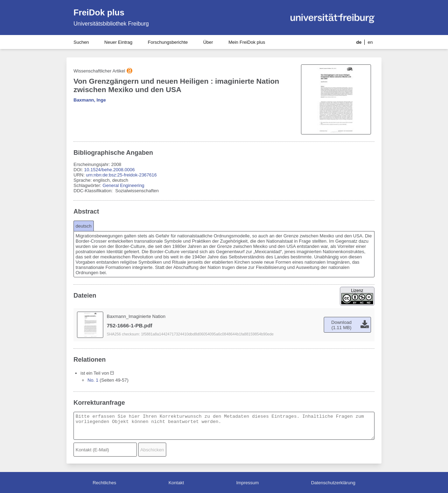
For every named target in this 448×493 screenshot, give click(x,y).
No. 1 (93, 380)
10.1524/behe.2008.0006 (109, 170)
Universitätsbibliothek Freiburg (111, 24)
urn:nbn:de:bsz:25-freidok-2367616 (121, 175)
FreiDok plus (99, 12)
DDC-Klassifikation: (94, 191)
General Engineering (123, 185)
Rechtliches (104, 483)
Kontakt (176, 483)
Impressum (247, 483)
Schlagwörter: (88, 185)
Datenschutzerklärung (333, 483)
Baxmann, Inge (90, 100)
